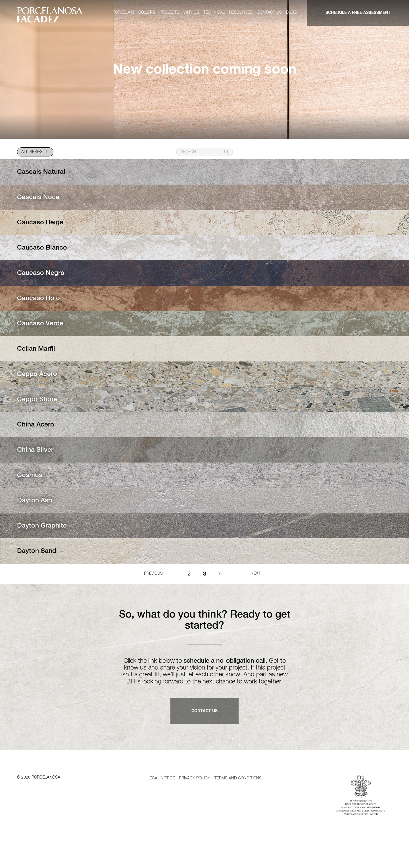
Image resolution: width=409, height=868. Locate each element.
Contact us (269, 12)
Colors (147, 12)
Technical (214, 12)
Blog (291, 12)
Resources (241, 12)
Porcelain (123, 12)
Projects (169, 12)
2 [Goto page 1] (189, 584)
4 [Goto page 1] (220, 584)
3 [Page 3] (205, 584)
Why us (191, 12)
